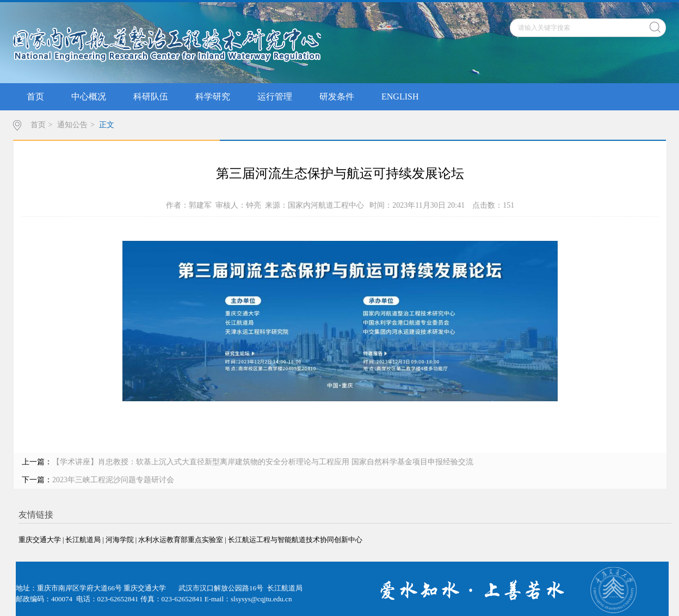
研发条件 (337, 97)
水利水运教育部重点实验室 (181, 540)
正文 (107, 125)
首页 (35, 97)
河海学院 (120, 540)
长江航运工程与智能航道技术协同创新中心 (295, 540)
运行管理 (275, 97)
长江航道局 (83, 540)
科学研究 (213, 97)
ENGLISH (400, 97)
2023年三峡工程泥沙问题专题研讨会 (113, 480)
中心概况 (89, 97)
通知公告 (72, 125)
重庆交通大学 (40, 540)
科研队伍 (151, 97)
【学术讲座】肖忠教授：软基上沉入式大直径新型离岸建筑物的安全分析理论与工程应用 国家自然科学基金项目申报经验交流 (263, 462)
